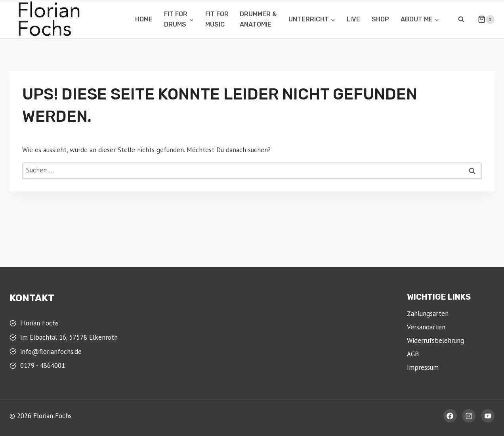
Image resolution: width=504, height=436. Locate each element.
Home (144, 19)
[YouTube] (488, 416)
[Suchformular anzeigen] (461, 19)
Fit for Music (217, 19)
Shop (380, 19)
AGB (413, 354)
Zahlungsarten (428, 314)
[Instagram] (469, 416)
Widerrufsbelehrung (435, 340)
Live (353, 19)
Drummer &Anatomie (258, 19)
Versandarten (426, 327)
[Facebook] (450, 416)
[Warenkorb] (483, 19)
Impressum (423, 367)
